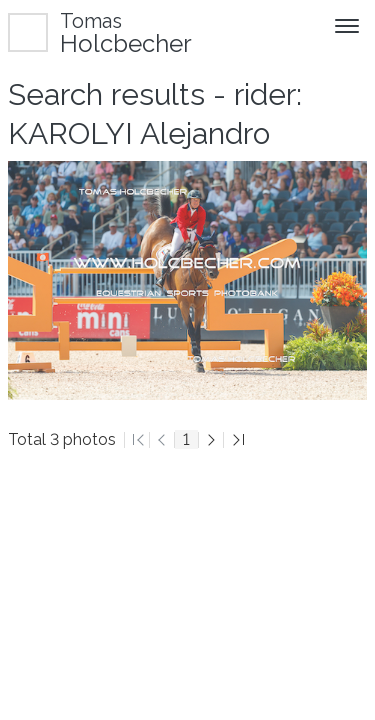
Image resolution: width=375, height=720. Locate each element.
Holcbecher (126, 32)
